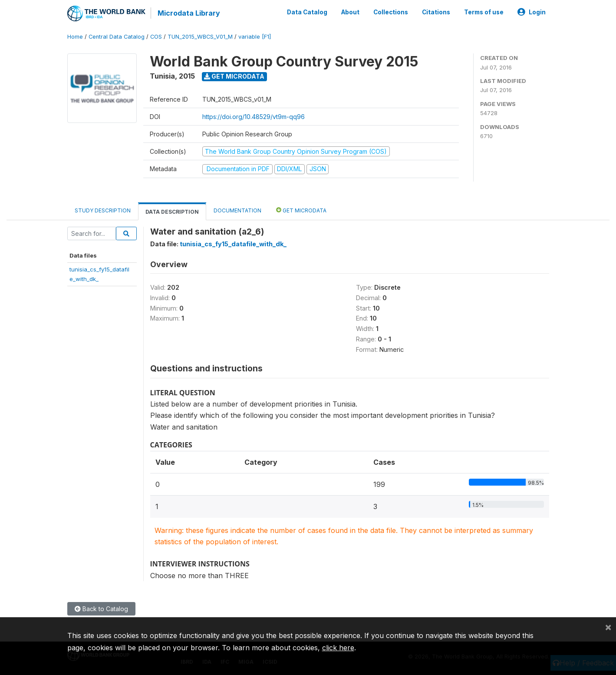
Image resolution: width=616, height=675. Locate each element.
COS (156, 37)
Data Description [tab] (172, 212)
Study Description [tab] (103, 210)
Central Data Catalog (117, 37)
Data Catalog (307, 12)
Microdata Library (189, 13)
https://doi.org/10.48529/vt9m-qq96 (254, 117)
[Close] (608, 627)
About (350, 12)
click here (338, 648)
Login (532, 12)
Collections (391, 12)
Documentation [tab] (237, 210)
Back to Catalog (101, 609)
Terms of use (484, 12)
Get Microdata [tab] (301, 210)
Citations (436, 12)
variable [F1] (255, 37)
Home (75, 37)
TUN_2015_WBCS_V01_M (200, 37)
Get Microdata (234, 76)
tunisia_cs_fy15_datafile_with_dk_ (233, 244)
